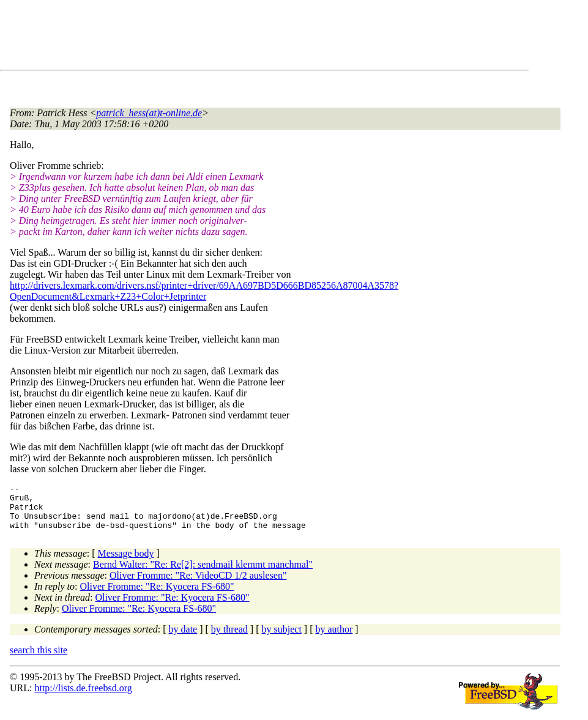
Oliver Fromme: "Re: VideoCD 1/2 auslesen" (198, 585)
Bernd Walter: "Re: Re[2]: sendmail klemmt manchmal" (203, 573)
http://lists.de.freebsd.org (83, 697)
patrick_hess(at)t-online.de (149, 113)
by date (183, 638)
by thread (229, 638)
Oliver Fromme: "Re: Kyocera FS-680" (157, 596)
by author (334, 638)
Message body (126, 562)
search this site (39, 659)
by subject (282, 638)
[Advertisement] (233, 37)
